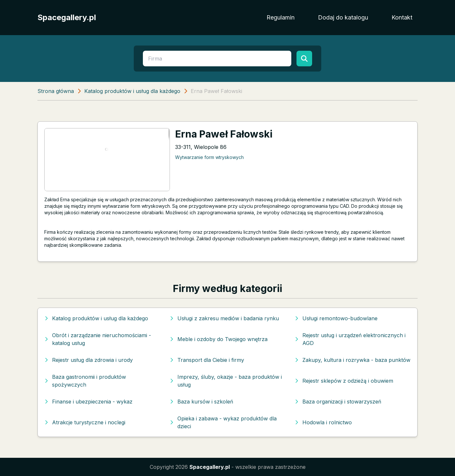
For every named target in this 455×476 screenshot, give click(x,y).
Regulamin (281, 17)
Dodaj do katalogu (343, 17)
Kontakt (402, 17)
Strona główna (56, 91)
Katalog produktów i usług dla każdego (132, 91)
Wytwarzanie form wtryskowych (209, 157)
